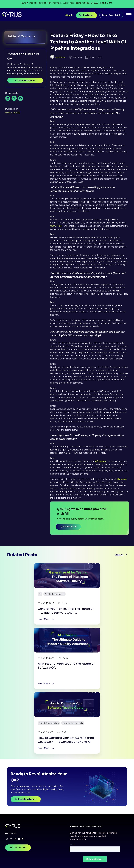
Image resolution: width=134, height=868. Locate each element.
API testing (100, 466)
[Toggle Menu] (129, 15)
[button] (8, 100)
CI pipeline (122, 484)
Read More (106, 3)
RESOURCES (92, 769)
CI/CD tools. (56, 231)
